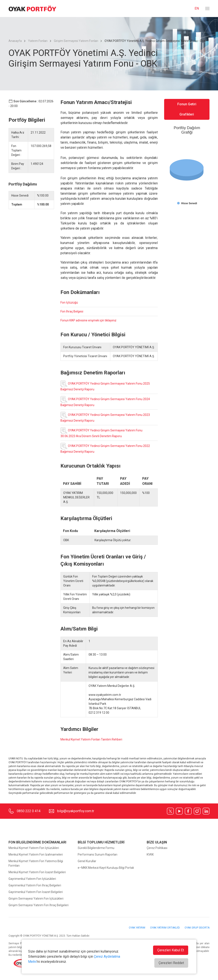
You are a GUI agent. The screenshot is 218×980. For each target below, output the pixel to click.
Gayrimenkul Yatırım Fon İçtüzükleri (32, 879)
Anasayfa (15, 41)
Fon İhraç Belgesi (72, 311)
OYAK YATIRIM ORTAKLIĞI (165, 928)
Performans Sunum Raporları (98, 854)
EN (197, 8)
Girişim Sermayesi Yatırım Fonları (76, 41)
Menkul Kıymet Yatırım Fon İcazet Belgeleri (37, 872)
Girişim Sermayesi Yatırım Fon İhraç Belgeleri (39, 905)
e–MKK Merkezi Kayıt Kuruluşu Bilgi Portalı (106, 868)
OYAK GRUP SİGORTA (197, 928)
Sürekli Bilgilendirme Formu (96, 848)
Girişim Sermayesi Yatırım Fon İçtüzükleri (36, 899)
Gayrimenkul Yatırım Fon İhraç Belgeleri (35, 885)
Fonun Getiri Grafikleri (187, 109)
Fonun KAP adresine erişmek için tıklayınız (88, 320)
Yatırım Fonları (38, 41)
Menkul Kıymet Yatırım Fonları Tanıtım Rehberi (91, 739)
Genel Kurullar (87, 861)
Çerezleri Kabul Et (171, 950)
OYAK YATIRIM (137, 928)
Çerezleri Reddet (171, 963)
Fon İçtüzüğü (69, 302)
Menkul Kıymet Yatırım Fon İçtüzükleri (34, 848)
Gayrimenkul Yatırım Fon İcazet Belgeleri (36, 892)
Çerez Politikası (157, 848)
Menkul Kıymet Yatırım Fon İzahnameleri (36, 854)
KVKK (150, 854)
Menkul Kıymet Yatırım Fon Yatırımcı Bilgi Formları (36, 863)
